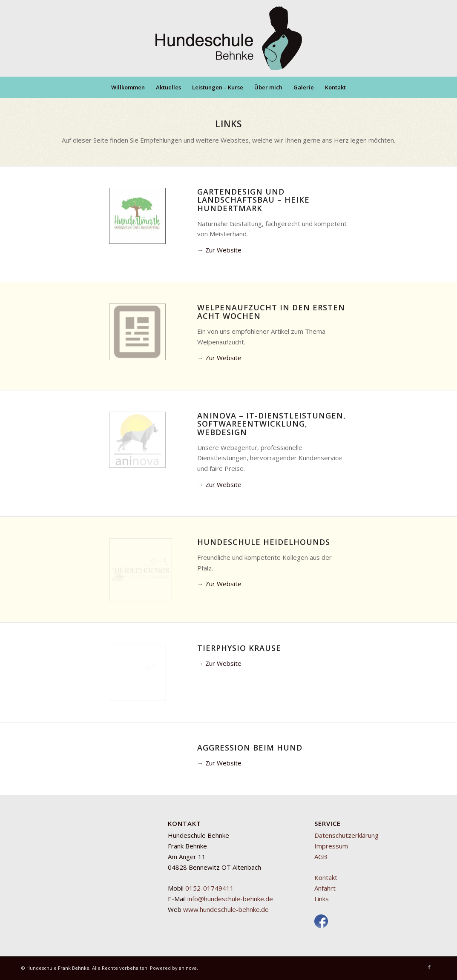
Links (322, 899)
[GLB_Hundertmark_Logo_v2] (137, 216)
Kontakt (326, 877)
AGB (321, 857)
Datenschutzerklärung (346, 835)
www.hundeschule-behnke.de (226, 909)
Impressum (331, 846)
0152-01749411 (210, 888)
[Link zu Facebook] (429, 967)
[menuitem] (128, 87)
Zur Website (223, 250)
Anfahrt (325, 888)
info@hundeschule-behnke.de (230, 899)
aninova (188, 968)
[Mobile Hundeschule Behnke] (229, 38)
